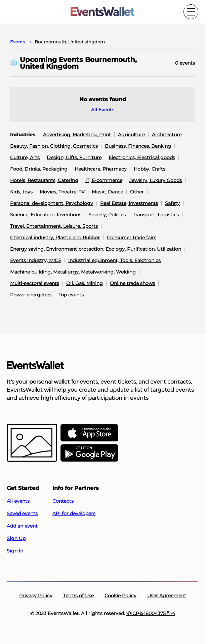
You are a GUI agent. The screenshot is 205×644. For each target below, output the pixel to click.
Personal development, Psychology (52, 203)
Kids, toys (21, 192)
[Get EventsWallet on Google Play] (89, 453)
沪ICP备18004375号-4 (151, 613)
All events (18, 501)
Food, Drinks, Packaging (39, 169)
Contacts (63, 501)
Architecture (167, 135)
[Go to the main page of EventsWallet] (102, 12)
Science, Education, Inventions (46, 215)
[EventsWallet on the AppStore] (89, 433)
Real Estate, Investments (129, 203)
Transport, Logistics (156, 215)
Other (137, 192)
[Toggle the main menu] (191, 12)
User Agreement (167, 596)
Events (17, 42)
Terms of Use (78, 596)
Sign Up (16, 538)
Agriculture (131, 135)
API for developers (74, 513)
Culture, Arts (25, 157)
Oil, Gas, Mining (85, 283)
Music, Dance (107, 192)
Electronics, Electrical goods (142, 157)
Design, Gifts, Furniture (74, 157)
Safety (172, 203)
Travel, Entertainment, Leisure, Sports (54, 226)
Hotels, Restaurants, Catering (44, 180)
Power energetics (31, 295)
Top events (71, 295)
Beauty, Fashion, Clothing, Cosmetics (54, 146)
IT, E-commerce (104, 180)
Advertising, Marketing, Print (77, 135)
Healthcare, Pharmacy (101, 169)
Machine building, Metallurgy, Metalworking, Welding (73, 272)
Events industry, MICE (36, 260)
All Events (103, 110)
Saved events (22, 513)
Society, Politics (107, 215)
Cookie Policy (120, 596)
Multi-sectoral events (35, 283)
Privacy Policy (36, 596)
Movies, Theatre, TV (62, 192)
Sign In (15, 551)
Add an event (22, 526)
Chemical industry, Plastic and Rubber (55, 238)
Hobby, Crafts (150, 169)
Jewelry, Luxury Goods (156, 180)
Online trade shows (132, 283)
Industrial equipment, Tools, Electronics (114, 260)
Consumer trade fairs (132, 238)
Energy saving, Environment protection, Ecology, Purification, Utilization (96, 249)
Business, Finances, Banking (138, 146)
